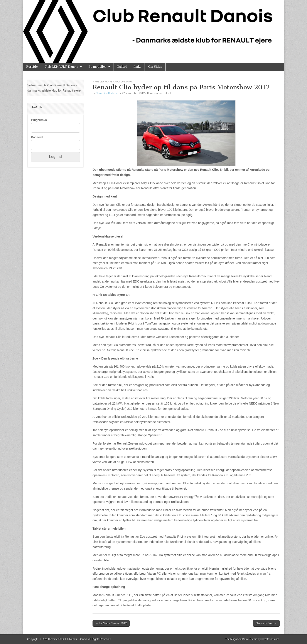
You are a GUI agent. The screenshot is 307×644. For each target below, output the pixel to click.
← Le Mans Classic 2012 (111, 623)
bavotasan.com (270, 639)
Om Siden (155, 67)
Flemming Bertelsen (107, 93)
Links (137, 67)
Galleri (122, 67)
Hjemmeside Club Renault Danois (67, 639)
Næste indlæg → (266, 623)
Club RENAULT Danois (61, 67)
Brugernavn (39, 120)
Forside (32, 67)
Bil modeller (97, 67)
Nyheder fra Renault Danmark (113, 81)
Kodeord (37, 137)
